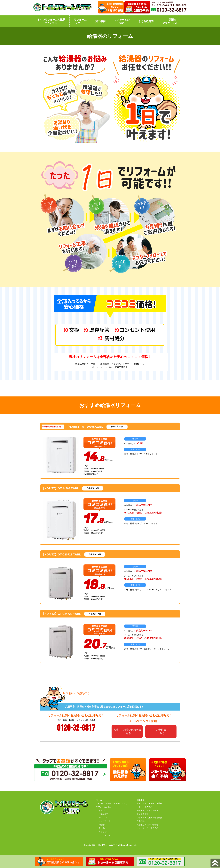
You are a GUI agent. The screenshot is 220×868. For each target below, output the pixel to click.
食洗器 (102, 828)
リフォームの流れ (122, 21)
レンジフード (105, 821)
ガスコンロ (104, 818)
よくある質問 (146, 21)
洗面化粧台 (104, 814)
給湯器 (102, 825)
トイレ (102, 810)
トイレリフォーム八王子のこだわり (51, 21)
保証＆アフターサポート (172, 21)
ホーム (99, 800)
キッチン (103, 832)
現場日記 (141, 821)
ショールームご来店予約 (147, 828)
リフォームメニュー (80, 21)
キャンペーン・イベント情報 (149, 803)
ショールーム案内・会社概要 (149, 818)
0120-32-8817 (76, 728)
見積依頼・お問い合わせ (147, 825)
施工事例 (100, 21)
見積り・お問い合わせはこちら (127, 732)
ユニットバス (105, 835)
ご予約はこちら (161, 732)
